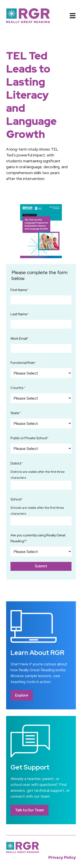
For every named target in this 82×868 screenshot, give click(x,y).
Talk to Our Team (30, 810)
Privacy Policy (62, 857)
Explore (22, 695)
